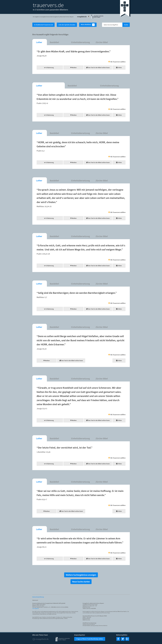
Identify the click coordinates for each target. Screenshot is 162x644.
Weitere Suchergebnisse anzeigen (81, 575)
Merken (73, 68)
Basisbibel (54, 42)
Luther (39, 42)
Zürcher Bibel (102, 42)
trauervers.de (48, 5)
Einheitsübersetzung (80, 42)
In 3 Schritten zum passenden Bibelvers (50, 10)
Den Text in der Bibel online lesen (98, 68)
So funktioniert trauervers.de (43, 25)
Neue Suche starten (81, 582)
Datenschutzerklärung (38, 597)
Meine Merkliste (88, 25)
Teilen (119, 68)
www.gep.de (35, 608)
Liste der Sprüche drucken (67, 25)
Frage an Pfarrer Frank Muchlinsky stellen (90, 639)
